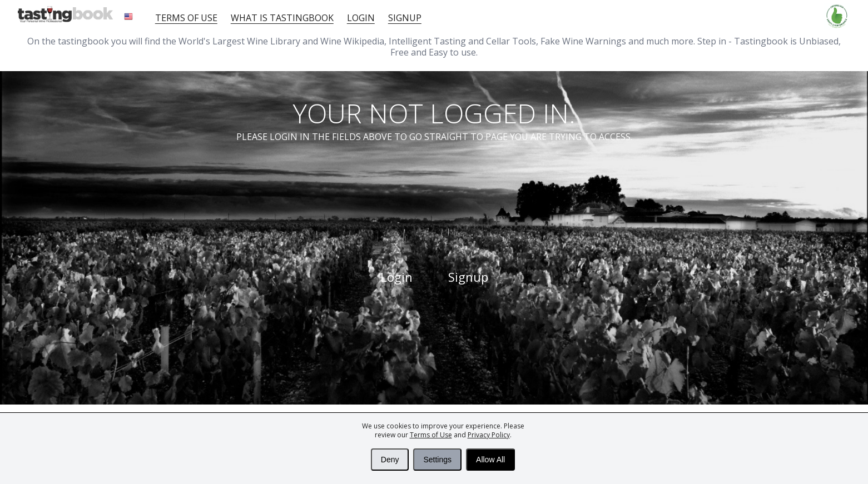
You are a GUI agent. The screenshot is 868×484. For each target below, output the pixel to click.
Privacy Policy (489, 435)
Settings (437, 460)
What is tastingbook (282, 18)
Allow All (490, 460)
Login (361, 18)
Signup (405, 18)
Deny (390, 460)
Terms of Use (431, 435)
